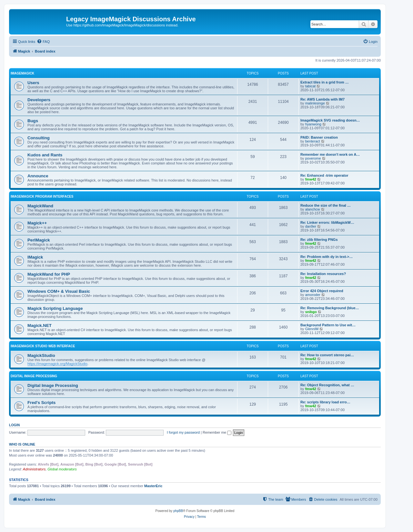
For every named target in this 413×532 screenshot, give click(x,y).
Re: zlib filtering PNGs (319, 240)
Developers (39, 100)
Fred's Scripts (41, 403)
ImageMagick (22, 73)
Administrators (34, 469)
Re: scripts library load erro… (325, 402)
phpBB (178, 511)
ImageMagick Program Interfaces (42, 197)
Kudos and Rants (45, 155)
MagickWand (40, 206)
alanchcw (313, 209)
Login (14, 425)
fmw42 (311, 179)
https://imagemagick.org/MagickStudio (57, 364)
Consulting (39, 138)
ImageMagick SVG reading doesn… (330, 120)
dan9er (311, 226)
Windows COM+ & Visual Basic (59, 291)
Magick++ (37, 223)
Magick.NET (40, 325)
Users (33, 83)
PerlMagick (39, 240)
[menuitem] (43, 42)
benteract (313, 141)
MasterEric (153, 486)
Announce (38, 176)
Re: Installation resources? (323, 274)
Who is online (22, 444)
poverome (313, 158)
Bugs (33, 121)
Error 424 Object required (322, 291)
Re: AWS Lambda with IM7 (322, 99)
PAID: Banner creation (319, 137)
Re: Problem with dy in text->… (327, 257)
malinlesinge (315, 103)
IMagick (35, 257)
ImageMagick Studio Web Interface (43, 346)
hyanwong (313, 124)
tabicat (310, 86)
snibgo (311, 312)
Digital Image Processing (34, 376)
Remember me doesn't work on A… (330, 154)
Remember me (217, 432)
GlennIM (312, 329)
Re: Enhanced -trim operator (324, 175)
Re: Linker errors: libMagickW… (327, 222)
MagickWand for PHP (49, 274)
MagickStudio (41, 355)
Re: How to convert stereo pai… (327, 355)
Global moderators (62, 469)
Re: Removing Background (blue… (330, 308)
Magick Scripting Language (55, 308)
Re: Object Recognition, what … (327, 385)
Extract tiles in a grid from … (325, 82)
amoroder (313, 295)
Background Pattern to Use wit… (328, 325)
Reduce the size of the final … (326, 205)
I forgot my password (183, 432)
